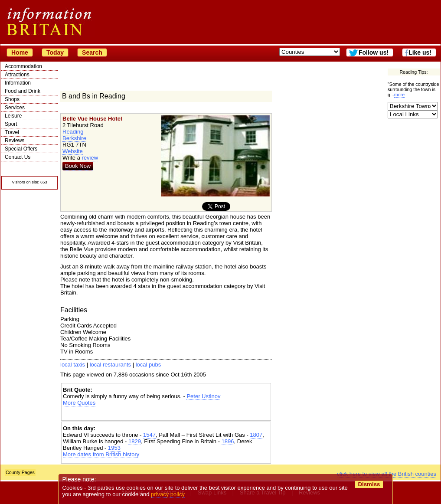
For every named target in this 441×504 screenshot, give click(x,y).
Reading (73, 132)
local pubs (149, 365)
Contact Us (18, 157)
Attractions (17, 75)
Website (73, 151)
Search (92, 52)
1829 (135, 441)
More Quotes (79, 403)
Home (20, 52)
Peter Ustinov (203, 396)
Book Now (78, 166)
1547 (149, 435)
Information (18, 83)
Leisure (13, 116)
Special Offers (21, 149)
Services (15, 108)
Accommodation (23, 66)
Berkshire (74, 138)
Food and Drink (23, 91)
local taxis (73, 365)
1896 (228, 441)
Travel (12, 132)
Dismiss (369, 484)
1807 (256, 435)
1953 (114, 448)
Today (55, 52)
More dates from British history (101, 454)
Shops (12, 99)
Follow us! (374, 52)
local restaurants (110, 365)
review (90, 158)
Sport (11, 124)
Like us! (420, 52)
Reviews (15, 141)
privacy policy (168, 494)
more (399, 95)
